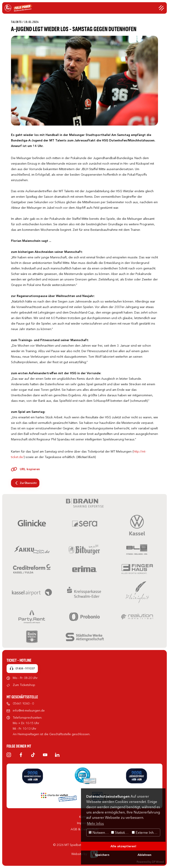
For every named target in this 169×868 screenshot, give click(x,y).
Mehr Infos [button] (95, 823)
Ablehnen (144, 855)
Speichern (102, 855)
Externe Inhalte (146, 832)
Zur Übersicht (28, 483)
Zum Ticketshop (24, 685)
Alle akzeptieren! (123, 846)
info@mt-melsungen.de (29, 710)
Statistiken (121, 832)
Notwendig (99, 832)
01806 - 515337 (25, 668)
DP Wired (158, 862)
